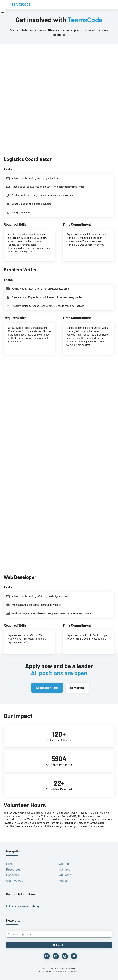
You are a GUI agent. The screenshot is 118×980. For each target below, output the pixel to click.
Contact (64, 869)
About (63, 881)
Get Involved (15, 881)
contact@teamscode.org (26, 906)
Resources (13, 869)
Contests (65, 864)
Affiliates (65, 875)
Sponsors (13, 875)
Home (10, 864)
